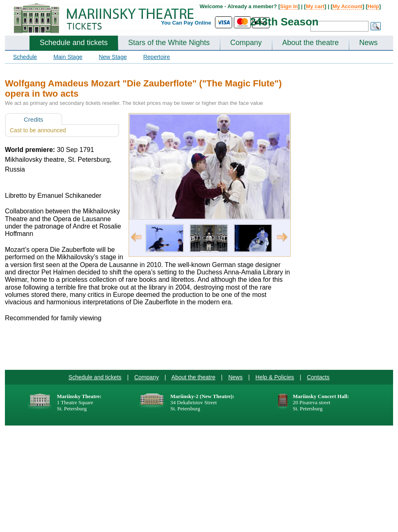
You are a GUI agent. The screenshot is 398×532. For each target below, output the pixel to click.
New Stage (113, 57)
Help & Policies (275, 377)
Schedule (25, 57)
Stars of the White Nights (169, 43)
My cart (315, 6)
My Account (347, 6)
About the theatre (310, 43)
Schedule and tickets (74, 43)
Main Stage (68, 57)
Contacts (318, 377)
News (368, 43)
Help (373, 6)
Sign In (289, 6)
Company (246, 43)
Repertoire (157, 57)
